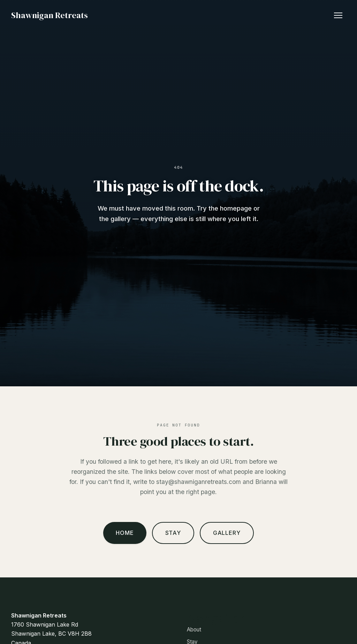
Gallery (227, 533)
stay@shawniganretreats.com (199, 482)
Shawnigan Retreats (50, 15)
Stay (173, 533)
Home (125, 533)
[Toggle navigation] (338, 15)
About (194, 630)
